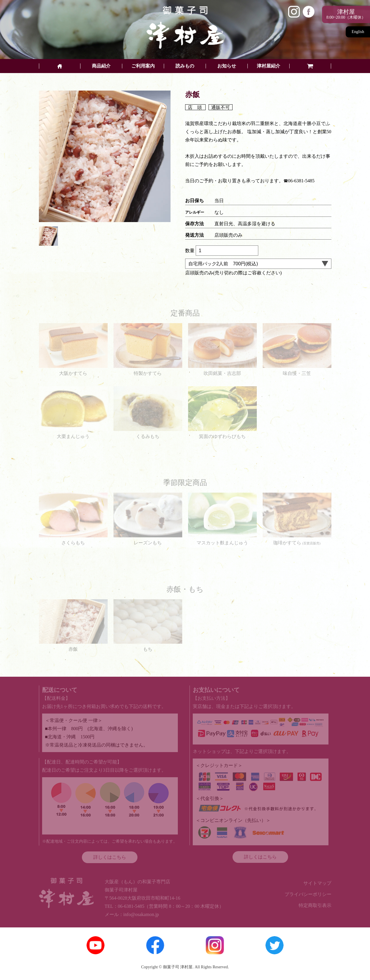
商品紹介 (101, 66)
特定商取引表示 (315, 905)
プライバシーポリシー (308, 894)
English (358, 32)
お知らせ (227, 66)
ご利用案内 (143, 66)
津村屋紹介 (269, 66)
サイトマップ (317, 883)
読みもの (185, 66)
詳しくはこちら (110, 857)
